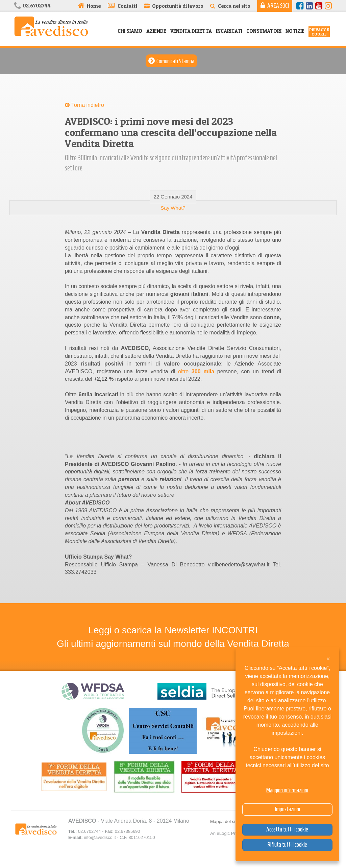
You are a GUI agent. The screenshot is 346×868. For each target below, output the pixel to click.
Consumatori (264, 31)
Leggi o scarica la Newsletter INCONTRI (173, 630)
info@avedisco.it (100, 837)
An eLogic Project (227, 833)
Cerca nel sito (234, 6)
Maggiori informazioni (287, 790)
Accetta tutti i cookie (287, 829)
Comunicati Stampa (175, 61)
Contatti (127, 6)
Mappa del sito (225, 822)
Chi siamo (130, 31)
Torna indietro (88, 105)
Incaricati (229, 31)
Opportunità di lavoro (178, 6)
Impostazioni (287, 809)
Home (94, 6)
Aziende (156, 31)
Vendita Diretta (191, 31)
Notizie (295, 31)
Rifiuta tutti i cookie (287, 845)
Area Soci (278, 6)
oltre (198, 371)
